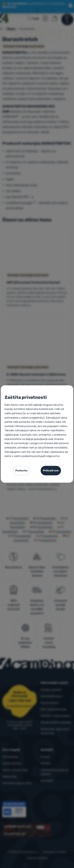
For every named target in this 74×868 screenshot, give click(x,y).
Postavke (22, 470)
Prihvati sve (51, 470)
